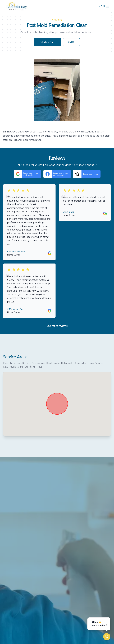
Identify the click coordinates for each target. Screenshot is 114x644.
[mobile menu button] (108, 6)
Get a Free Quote (48, 42)
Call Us (71, 42)
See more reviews (57, 326)
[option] (57, 90)
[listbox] (57, 90)
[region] (57, 90)
